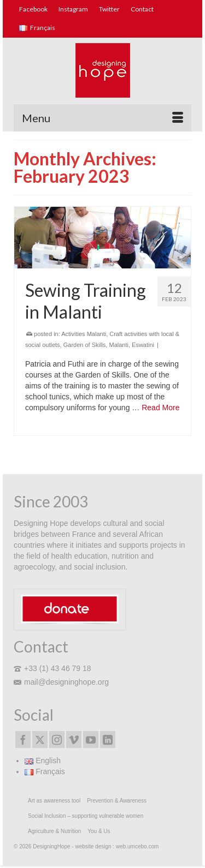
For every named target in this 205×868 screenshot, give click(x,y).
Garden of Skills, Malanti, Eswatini (109, 345)
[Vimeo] (74, 740)
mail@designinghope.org (61, 682)
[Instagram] (57, 740)
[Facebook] (23, 740)
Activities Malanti (84, 334)
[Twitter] (40, 740)
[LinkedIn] (108, 740)
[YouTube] (91, 740)
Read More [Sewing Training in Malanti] (160, 408)
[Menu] (102, 118)
